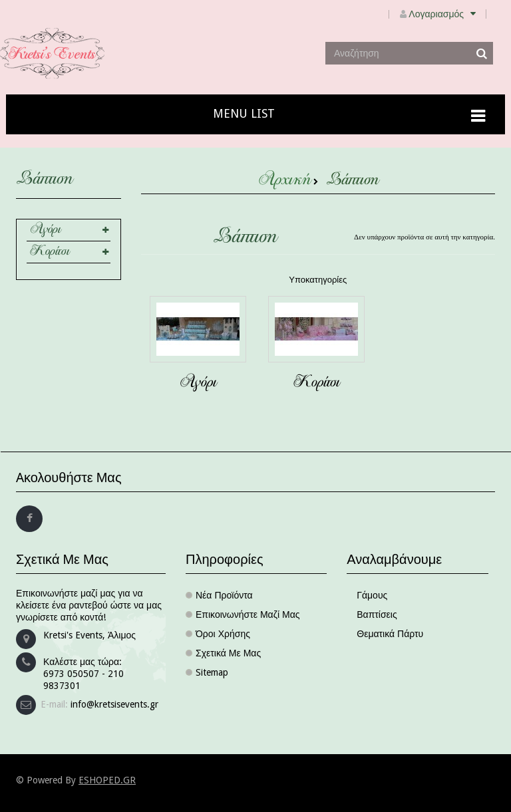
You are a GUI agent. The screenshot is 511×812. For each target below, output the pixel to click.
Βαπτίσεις (377, 614)
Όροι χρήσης (223, 634)
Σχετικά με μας (228, 653)
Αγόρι (45, 230)
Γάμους (372, 595)
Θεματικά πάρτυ (390, 634)
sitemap (212, 672)
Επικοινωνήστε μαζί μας (248, 614)
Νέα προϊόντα (224, 595)
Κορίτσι (49, 252)
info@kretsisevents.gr (114, 704)
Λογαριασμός (447, 14)
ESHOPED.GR (107, 780)
